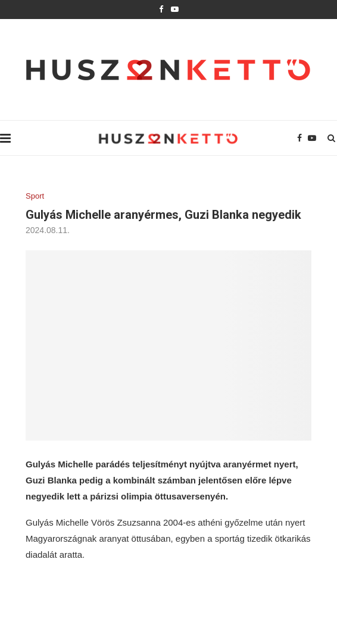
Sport (35, 196)
